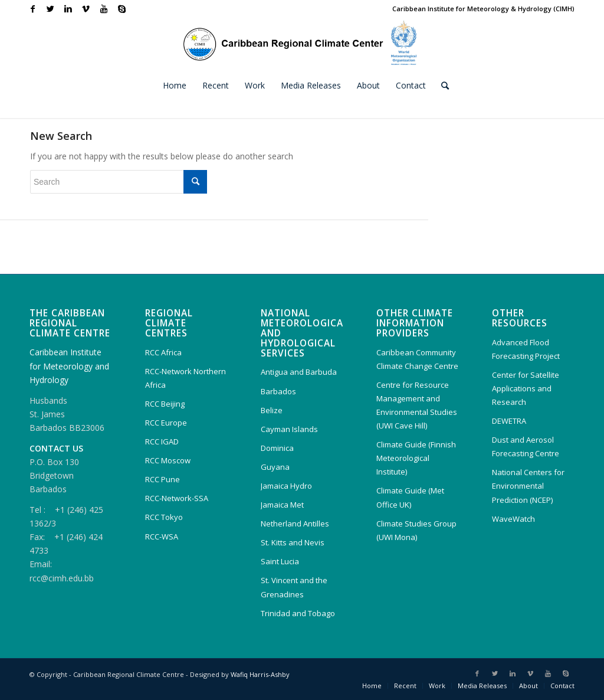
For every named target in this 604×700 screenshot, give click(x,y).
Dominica (277, 448)
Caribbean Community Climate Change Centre (417, 359)
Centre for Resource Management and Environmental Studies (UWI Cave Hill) (417, 405)
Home (372, 686)
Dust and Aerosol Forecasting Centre (526, 447)
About (528, 686)
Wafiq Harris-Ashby (260, 674)
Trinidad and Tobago (298, 613)
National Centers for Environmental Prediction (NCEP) (528, 486)
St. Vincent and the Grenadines (294, 587)
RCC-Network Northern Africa (186, 378)
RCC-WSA (162, 537)
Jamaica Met (282, 505)
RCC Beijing (165, 404)
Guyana (275, 467)
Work (437, 686)
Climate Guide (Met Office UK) (410, 497)
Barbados (278, 391)
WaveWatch (513, 519)
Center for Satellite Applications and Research (526, 388)
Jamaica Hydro (286, 486)
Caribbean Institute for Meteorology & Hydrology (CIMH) (483, 9)
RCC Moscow (168, 460)
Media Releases (482, 686)
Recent (405, 686)
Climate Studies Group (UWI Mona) (416, 530)
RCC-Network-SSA (177, 498)
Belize (272, 410)
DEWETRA (509, 421)
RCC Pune (163, 479)
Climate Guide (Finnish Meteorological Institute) (416, 458)
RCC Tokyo (164, 517)
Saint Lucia (280, 561)
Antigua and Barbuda (299, 372)
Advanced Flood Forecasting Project (526, 349)
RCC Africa (163, 352)
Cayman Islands (289, 429)
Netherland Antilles (295, 524)
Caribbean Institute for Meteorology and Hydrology (69, 366)
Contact (562, 686)
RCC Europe (166, 423)
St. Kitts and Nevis (293, 542)
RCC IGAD (162, 441)
